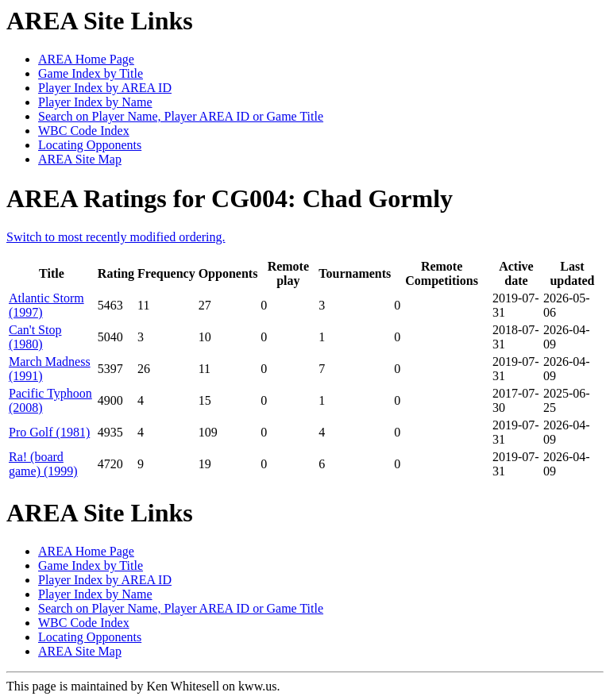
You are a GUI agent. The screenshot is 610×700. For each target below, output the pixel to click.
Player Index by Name (95, 102)
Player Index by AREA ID (105, 88)
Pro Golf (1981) (49, 432)
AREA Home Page (86, 59)
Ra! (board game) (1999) (43, 464)
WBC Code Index (84, 131)
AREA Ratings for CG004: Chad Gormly (230, 198)
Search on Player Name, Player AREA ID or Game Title (181, 116)
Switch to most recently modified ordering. (116, 237)
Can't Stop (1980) (35, 337)
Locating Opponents (90, 145)
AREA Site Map (80, 159)
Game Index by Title (91, 73)
